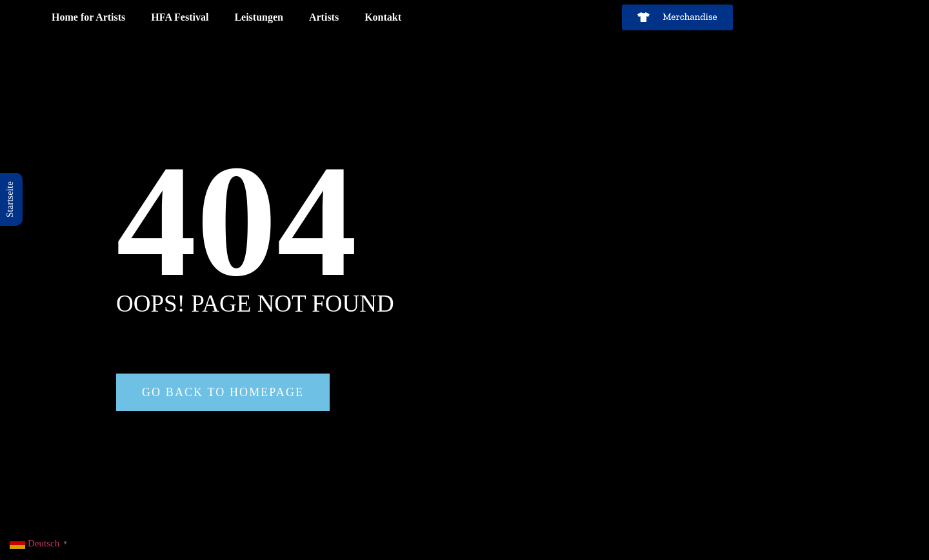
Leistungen (259, 17)
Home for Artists (88, 17)
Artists (324, 17)
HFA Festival (180, 17)
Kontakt (383, 17)
